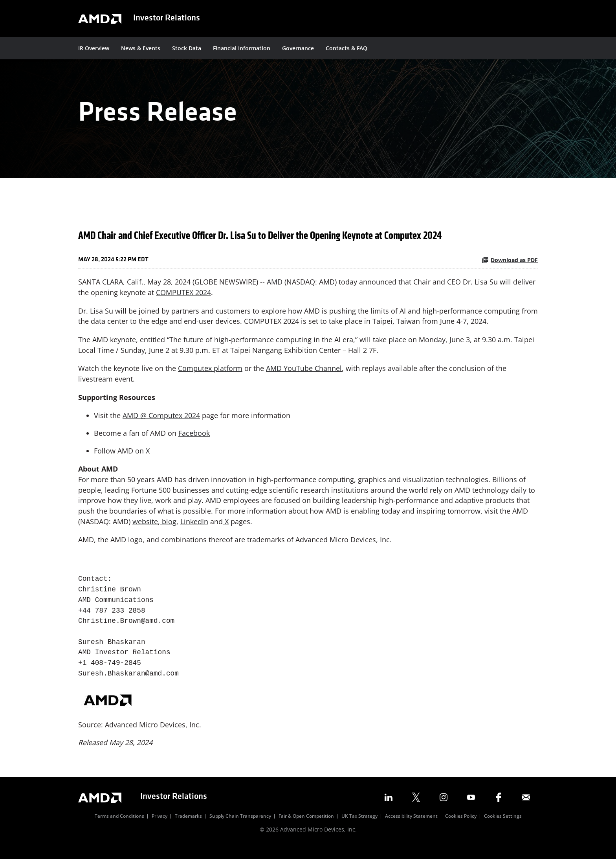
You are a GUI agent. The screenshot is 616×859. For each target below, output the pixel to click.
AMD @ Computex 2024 (161, 423)
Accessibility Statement (411, 827)
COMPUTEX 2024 (183, 299)
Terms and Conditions (119, 827)
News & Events (141, 48)
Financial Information (242, 48)
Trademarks (188, 827)
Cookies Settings (503, 827)
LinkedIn (194, 530)
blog (168, 530)
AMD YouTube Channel (304, 376)
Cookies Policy (461, 827)
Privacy (159, 827)
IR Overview (94, 48)
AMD (275, 288)
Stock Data (187, 48)
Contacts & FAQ (346, 48)
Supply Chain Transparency (240, 827)
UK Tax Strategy (359, 827)
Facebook (194, 441)
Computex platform (210, 376)
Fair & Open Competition (306, 827)
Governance (298, 48)
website (145, 530)
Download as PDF (510, 266)
